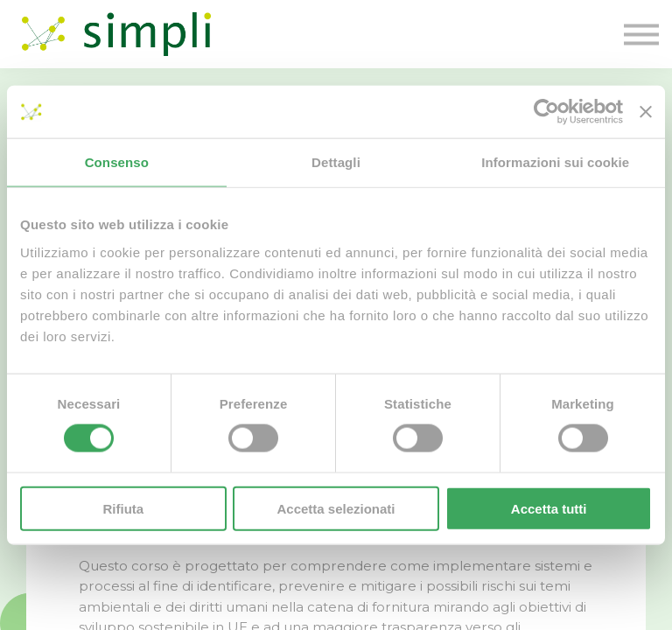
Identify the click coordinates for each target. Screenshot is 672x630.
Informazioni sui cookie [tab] (555, 162)
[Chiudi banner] (646, 112)
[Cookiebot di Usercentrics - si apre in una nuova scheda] (546, 112)
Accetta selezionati (336, 508)
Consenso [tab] (117, 162)
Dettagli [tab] (336, 162)
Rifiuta (123, 508)
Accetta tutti (549, 508)
